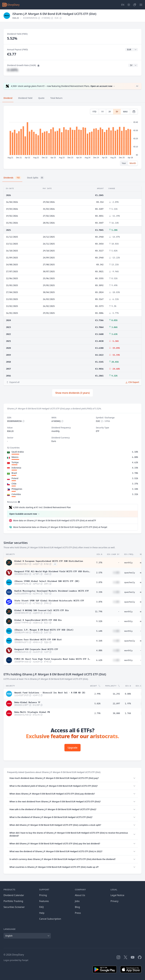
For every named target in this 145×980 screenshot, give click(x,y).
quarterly (130, 573)
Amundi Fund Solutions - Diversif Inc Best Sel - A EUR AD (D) (50, 692)
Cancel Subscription (50, 919)
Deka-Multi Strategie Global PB (32, 712)
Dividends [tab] (12, 178)
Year (124, 163)
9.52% (99, 621)
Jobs (77, 901)
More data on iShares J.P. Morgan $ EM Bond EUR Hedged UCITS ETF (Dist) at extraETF (55, 520)
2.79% (97, 713)
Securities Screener (14, 907)
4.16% (99, 641)
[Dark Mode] (129, 5)
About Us (80, 895)
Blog (77, 907)
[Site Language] (123, 5)
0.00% (128, 694)
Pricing (43, 895)
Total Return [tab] (56, 98)
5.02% (97, 704)
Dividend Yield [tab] (25, 98)
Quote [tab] (41, 98)
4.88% (99, 650)
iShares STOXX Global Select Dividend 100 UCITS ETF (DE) (47, 581)
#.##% (13, 70)
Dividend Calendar (14, 895)
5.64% (99, 631)
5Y (117, 112)
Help (42, 913)
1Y (102, 112)
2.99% (97, 694)
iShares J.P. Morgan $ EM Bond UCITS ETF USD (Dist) (44, 629)
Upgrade (72, 748)
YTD (94, 112)
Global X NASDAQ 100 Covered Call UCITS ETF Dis (42, 610)
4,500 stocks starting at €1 (42, 507)
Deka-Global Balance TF (27, 702)
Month (133, 163)
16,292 (116, 694)
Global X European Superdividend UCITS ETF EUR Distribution (49, 561)
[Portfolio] (135, 5)
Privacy (114, 901)
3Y (110, 112)
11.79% (99, 612)
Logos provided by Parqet (16, 960)
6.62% (99, 660)
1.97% (128, 704)
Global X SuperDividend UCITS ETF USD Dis (38, 620)
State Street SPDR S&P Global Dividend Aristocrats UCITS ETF (49, 600)
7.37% (99, 563)
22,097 (116, 704)
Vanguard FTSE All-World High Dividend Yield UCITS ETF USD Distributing (52, 571)
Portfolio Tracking (13, 901)
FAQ (41, 907)
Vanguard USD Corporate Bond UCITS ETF (36, 649)
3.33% (99, 592)
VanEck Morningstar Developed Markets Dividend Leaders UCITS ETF (52, 591)
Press (78, 913)
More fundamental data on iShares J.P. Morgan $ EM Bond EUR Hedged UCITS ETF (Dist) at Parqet (60, 527)
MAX (125, 112)
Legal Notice (117, 895)
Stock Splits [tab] (36, 178)
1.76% (128, 713)
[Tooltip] (19, 502)
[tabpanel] (72, 138)
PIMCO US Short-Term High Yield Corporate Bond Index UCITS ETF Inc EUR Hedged (52, 659)
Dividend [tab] (8, 98)
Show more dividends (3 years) (72, 393)
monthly (128, 563)
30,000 (116, 713)
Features (44, 901)
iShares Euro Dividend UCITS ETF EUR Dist (38, 639)
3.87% (99, 582)
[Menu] (141, 5)
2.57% (99, 573)
